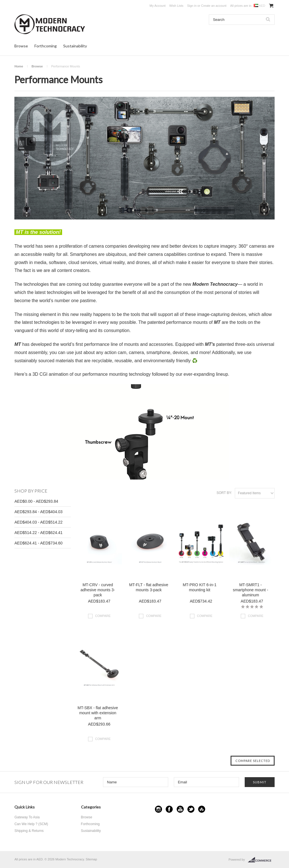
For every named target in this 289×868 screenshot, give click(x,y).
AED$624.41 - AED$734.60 (38, 543)
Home (19, 66)
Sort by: (224, 493)
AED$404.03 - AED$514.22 (38, 522)
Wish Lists (176, 6)
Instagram (158, 809)
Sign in (192, 6)
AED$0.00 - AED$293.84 (36, 501)
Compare (103, 616)
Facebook (169, 809)
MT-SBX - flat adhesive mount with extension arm (98, 713)
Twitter (191, 809)
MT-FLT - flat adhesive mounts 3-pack (149, 587)
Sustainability (75, 46)
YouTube (180, 809)
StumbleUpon (202, 809)
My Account (158, 6)
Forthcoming (46, 46)
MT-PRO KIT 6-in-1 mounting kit (200, 587)
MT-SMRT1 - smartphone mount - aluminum (250, 590)
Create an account (214, 6)
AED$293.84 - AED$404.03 (38, 512)
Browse (21, 46)
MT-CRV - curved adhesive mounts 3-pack (98, 590)
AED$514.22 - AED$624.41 (38, 533)
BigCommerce (261, 860)
